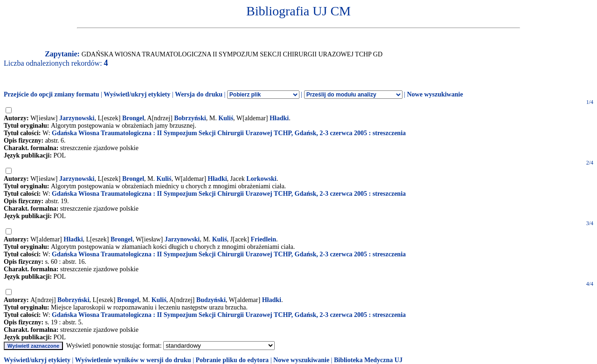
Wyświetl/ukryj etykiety (137, 94)
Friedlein (264, 239)
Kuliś (226, 118)
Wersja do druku (199, 94)
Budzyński (211, 300)
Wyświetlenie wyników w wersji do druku (133, 360)
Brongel (133, 118)
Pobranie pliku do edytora (232, 360)
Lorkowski (261, 179)
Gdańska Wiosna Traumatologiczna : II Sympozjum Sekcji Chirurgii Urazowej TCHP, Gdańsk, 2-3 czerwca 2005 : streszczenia (229, 133)
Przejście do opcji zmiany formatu (52, 94)
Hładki (279, 118)
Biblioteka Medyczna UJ (368, 360)
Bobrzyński (190, 118)
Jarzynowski (77, 118)
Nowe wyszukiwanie (435, 94)
